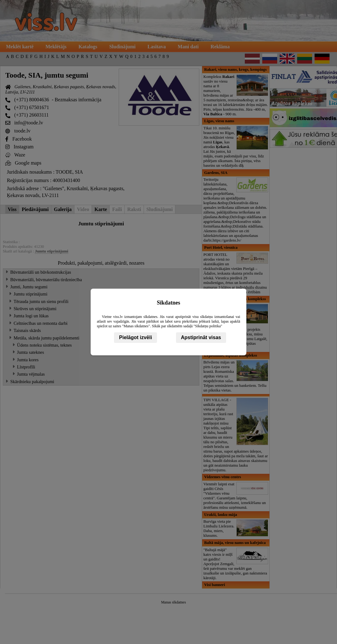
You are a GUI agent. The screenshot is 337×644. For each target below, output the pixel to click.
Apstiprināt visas (201, 337)
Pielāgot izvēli (135, 337)
